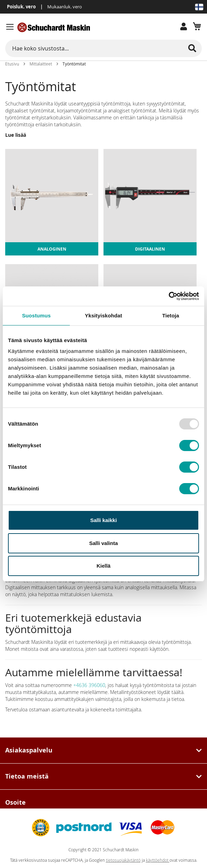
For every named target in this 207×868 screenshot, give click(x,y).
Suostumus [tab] (36, 315)
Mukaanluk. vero (65, 7)
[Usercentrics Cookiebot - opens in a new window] (169, 296)
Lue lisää (16, 135)
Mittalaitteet (41, 64)
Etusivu (12, 64)
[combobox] (104, 48)
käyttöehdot (158, 860)
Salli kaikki (104, 520)
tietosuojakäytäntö (123, 860)
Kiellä (104, 566)
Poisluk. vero (21, 7)
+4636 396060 (89, 685)
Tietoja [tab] (171, 315)
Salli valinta (104, 543)
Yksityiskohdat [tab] (103, 315)
